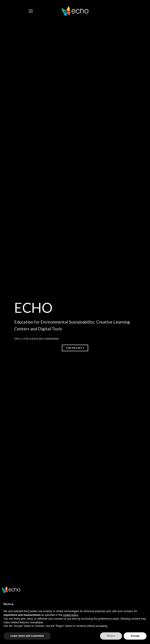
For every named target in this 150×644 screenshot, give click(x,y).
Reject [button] (111, 636)
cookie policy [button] (70, 615)
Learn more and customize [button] (27, 636)
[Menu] (31, 11)
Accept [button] (135, 636)
